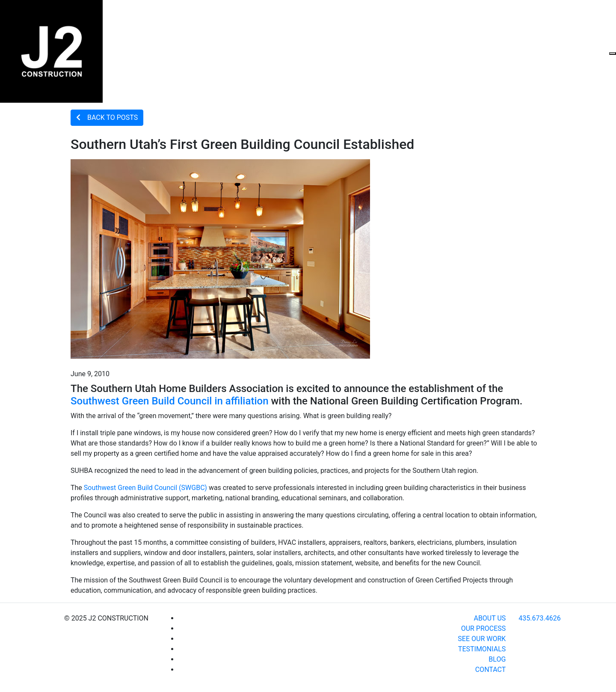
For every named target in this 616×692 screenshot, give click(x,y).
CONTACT (491, 670)
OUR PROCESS (484, 628)
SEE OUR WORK (482, 639)
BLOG (497, 659)
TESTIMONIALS (482, 649)
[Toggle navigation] (613, 53)
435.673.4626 (539, 618)
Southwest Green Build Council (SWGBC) (145, 488)
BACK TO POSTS (107, 117)
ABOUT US (490, 618)
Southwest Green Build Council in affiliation (170, 401)
